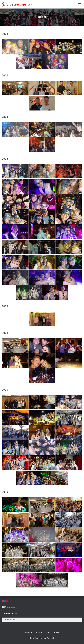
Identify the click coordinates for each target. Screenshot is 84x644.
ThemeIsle (51, 638)
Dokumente (28, 633)
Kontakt (57, 633)
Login (48, 633)
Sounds (39, 633)
